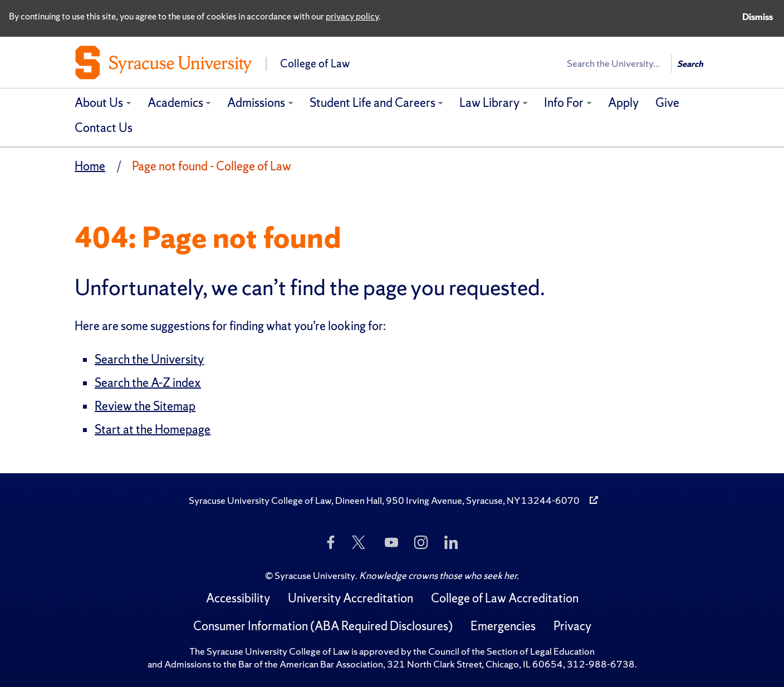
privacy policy (352, 16)
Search (690, 64)
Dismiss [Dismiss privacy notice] (758, 17)
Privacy (572, 626)
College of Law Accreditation (505, 598)
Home (90, 166)
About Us (99, 103)
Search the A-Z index (148, 383)
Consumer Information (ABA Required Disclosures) (323, 626)
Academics (175, 103)
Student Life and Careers (373, 103)
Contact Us (104, 128)
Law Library (489, 103)
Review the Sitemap (145, 406)
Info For (564, 103)
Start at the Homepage (153, 430)
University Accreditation (351, 598)
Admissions (256, 103)
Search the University (149, 359)
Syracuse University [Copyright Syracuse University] (315, 575)
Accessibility (238, 598)
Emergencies (503, 626)
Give (667, 103)
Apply (623, 103)
